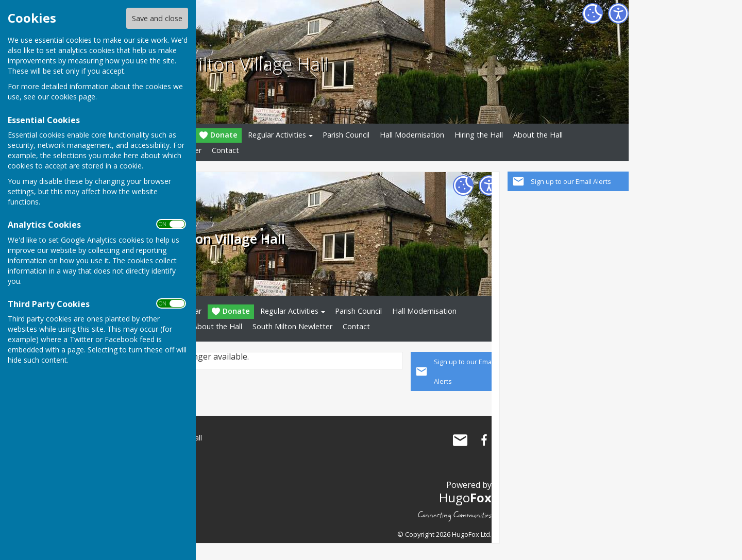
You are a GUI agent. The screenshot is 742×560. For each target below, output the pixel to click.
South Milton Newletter (292, 326)
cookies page (73, 97)
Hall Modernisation (412, 135)
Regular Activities (277, 135)
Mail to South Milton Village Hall (460, 440)
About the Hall (538, 135)
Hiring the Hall (479, 135)
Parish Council (346, 135)
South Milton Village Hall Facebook (484, 440)
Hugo (465, 497)
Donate (218, 135)
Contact (225, 150)
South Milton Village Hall (229, 63)
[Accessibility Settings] (618, 13)
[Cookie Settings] (593, 13)
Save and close (157, 18)
